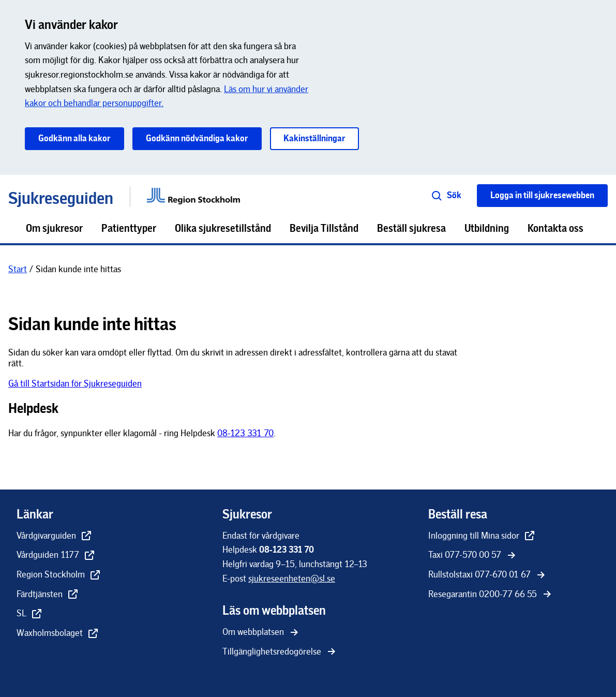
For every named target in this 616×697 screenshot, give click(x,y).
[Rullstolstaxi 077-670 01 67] (488, 575)
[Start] (18, 269)
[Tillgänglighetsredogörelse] (280, 652)
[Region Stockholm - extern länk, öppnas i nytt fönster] (59, 575)
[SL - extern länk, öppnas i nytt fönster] (30, 614)
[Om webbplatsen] (261, 633)
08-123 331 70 (245, 433)
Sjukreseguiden (61, 196)
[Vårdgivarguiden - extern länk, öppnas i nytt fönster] (55, 537)
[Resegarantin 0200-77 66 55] (491, 595)
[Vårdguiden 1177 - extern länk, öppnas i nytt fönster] (56, 556)
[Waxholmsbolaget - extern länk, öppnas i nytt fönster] (58, 634)
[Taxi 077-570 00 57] (473, 556)
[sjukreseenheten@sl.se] (292, 579)
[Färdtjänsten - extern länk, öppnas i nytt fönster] (48, 595)
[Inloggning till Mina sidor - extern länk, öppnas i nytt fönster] (482, 537)
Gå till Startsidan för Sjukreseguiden (75, 383)
